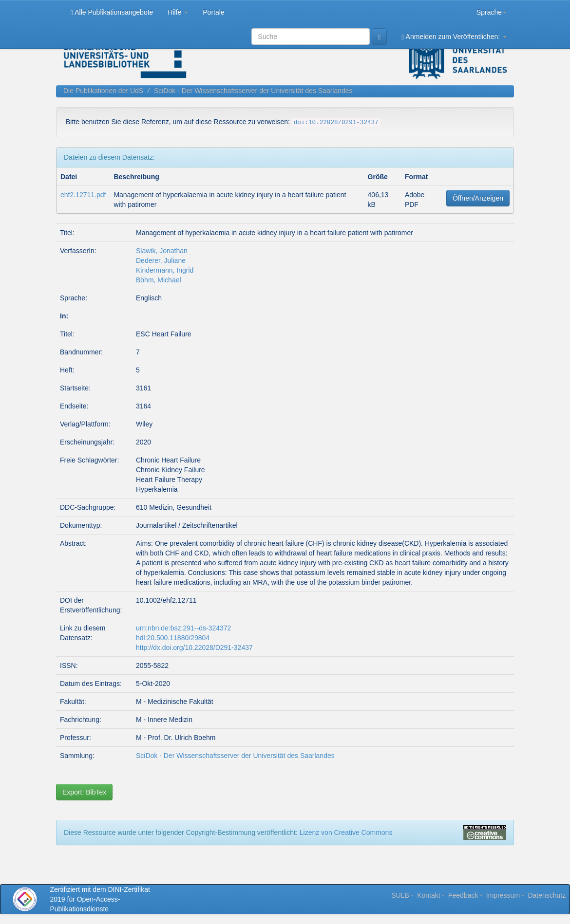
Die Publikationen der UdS (103, 91)
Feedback (463, 895)
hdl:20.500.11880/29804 (173, 638)
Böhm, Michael (159, 280)
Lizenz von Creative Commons (346, 832)
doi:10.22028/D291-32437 (336, 123)
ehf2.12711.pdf (83, 195)
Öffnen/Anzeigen (478, 198)
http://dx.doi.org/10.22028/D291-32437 (194, 647)
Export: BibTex (84, 792)
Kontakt (428, 895)
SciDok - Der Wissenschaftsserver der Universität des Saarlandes (253, 91)
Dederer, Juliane (161, 260)
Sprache (492, 12)
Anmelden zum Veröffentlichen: (454, 37)
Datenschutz (547, 895)
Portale (213, 12)
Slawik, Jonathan (162, 251)
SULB (400, 895)
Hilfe (178, 12)
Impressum (503, 895)
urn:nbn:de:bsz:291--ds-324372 (183, 628)
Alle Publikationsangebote (112, 12)
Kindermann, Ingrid (165, 270)
